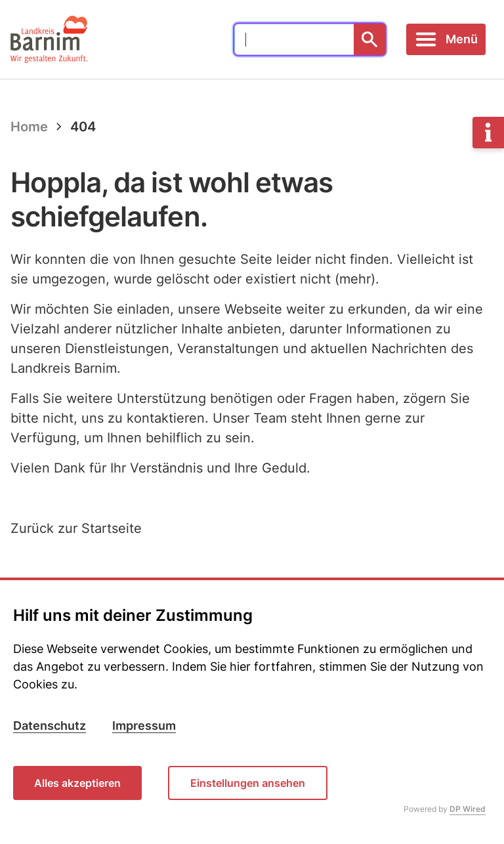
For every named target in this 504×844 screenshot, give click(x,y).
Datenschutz (50, 726)
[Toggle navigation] (446, 39)
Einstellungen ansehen (248, 783)
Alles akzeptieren (77, 783)
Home (29, 127)
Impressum (144, 726)
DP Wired (468, 809)
